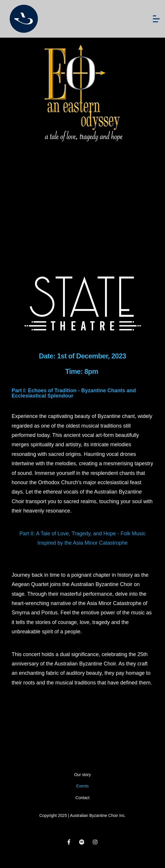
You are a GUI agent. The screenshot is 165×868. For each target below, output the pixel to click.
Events (82, 786)
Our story (83, 775)
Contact (82, 798)
